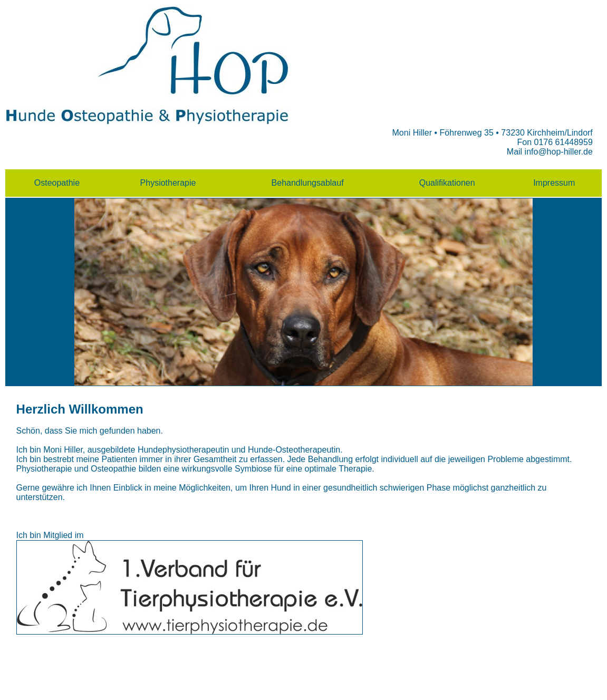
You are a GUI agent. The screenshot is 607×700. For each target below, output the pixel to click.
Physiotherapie (168, 183)
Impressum (554, 183)
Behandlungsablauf (308, 183)
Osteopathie (57, 183)
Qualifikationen (447, 183)
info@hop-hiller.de (559, 152)
